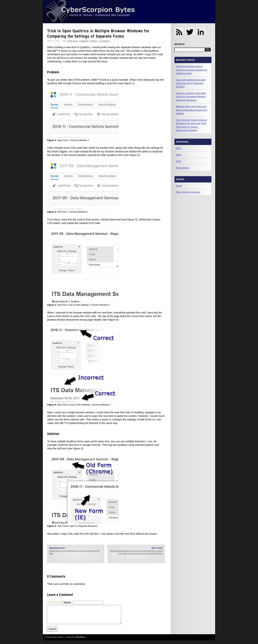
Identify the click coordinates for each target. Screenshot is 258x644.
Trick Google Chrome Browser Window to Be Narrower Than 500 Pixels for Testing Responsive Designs (191, 125)
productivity (84, 41)
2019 (178, 155)
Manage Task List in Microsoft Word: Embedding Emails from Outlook (192, 110)
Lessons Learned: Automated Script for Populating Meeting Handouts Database (191, 97)
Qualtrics (93, 41)
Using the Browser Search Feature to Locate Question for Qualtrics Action (192, 70)
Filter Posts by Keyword (188, 192)
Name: (67, 602)
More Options (183, 168)
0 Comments (104, 41)
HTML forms (73, 41)
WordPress (81, 641)
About (179, 186)
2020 (178, 148)
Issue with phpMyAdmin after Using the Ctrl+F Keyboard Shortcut (191, 83)
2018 (178, 161)
